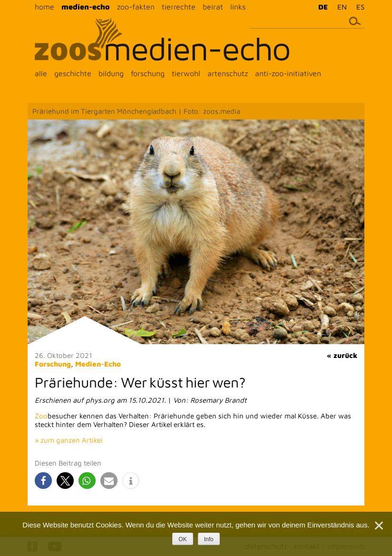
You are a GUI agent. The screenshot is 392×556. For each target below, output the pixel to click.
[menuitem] (321, 7)
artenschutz (228, 73)
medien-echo (86, 7)
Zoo (41, 416)
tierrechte (179, 7)
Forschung (53, 364)
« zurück (342, 355)
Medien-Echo (98, 364)
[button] (43, 481)
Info (209, 539)
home (44, 7)
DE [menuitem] (323, 7)
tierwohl (186, 73)
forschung (148, 73)
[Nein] (378, 526)
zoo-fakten (136, 7)
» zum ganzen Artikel (69, 440)
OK (182, 539)
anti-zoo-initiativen (288, 73)
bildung (111, 73)
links (238, 7)
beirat (213, 7)
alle (41, 73)
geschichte (73, 73)
